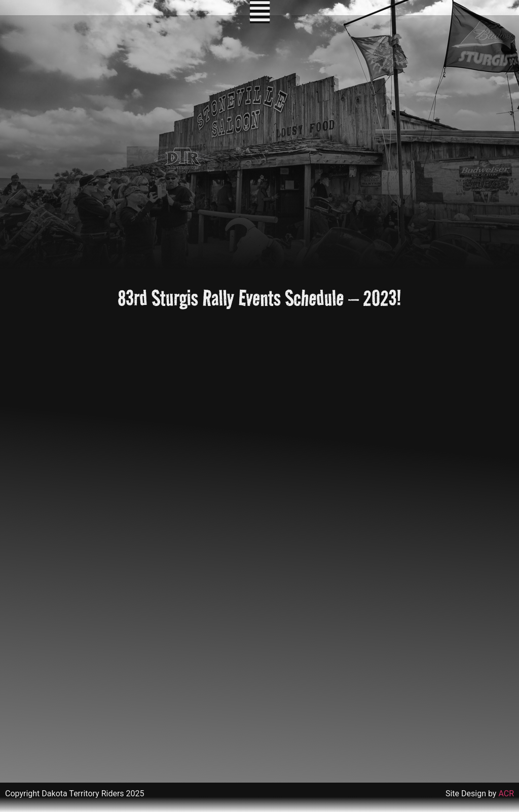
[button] (260, 12)
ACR (506, 794)
